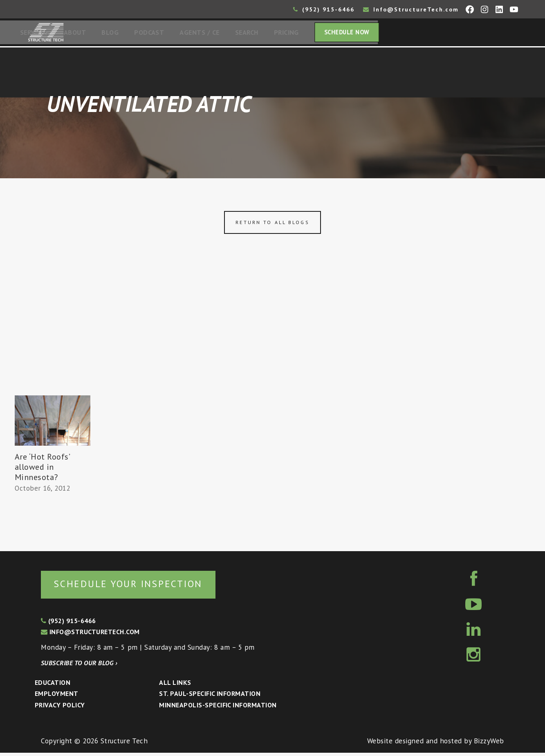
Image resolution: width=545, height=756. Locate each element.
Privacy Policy (60, 708)
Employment (57, 697)
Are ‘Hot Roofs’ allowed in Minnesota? (42, 469)
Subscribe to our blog (79, 666)
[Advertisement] (273, 336)
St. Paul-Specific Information (210, 697)
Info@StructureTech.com (411, 9)
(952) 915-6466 (324, 9)
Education (53, 686)
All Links (175, 686)
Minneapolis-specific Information (218, 708)
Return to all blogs (272, 225)
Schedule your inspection (137, 587)
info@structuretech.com (90, 635)
